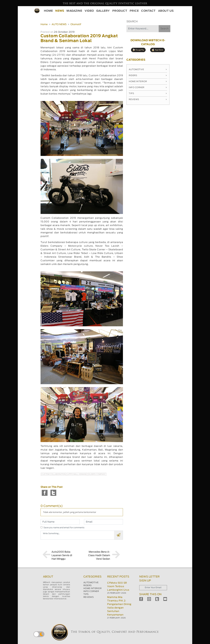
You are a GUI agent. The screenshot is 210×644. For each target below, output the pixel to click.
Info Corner (148, 88)
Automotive (148, 70)
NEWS (60, 11)
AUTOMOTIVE (91, 583)
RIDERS (88, 586)
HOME (48, 11)
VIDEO (89, 11)
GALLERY (103, 11)
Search (164, 29)
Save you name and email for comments (64, 528)
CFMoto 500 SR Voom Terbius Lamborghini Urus (118, 586)
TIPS (86, 594)
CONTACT (148, 11)
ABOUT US (166, 11)
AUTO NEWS (59, 24)
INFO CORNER (91, 591)
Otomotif (76, 24)
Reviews (148, 100)
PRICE (134, 11)
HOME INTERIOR (93, 588)
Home (44, 24)
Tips (148, 94)
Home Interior (148, 82)
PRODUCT (120, 11)
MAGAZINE (74, 11)
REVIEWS (89, 597)
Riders (148, 76)
